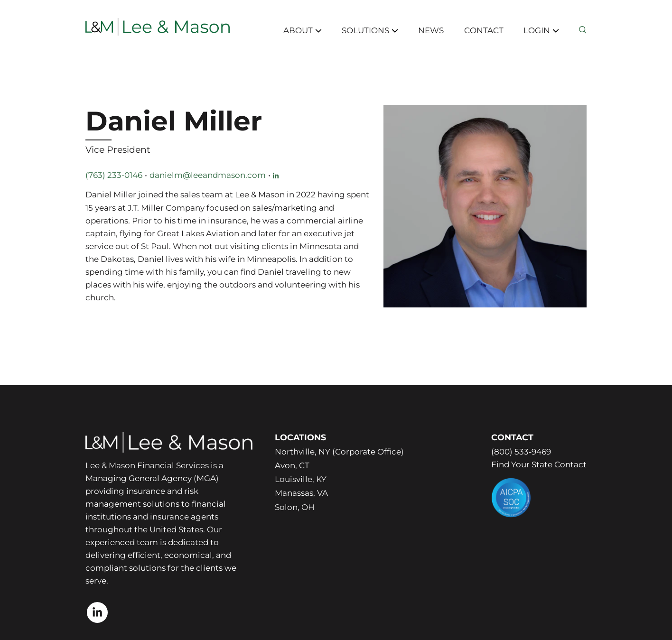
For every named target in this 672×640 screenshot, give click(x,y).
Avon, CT (292, 465)
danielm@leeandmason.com (208, 175)
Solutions (370, 30)
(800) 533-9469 (521, 452)
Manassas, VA (301, 493)
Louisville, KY (301, 479)
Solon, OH (295, 507)
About (303, 30)
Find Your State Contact (539, 464)
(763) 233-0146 (114, 175)
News (431, 30)
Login (541, 30)
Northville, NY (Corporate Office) (339, 452)
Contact (484, 30)
